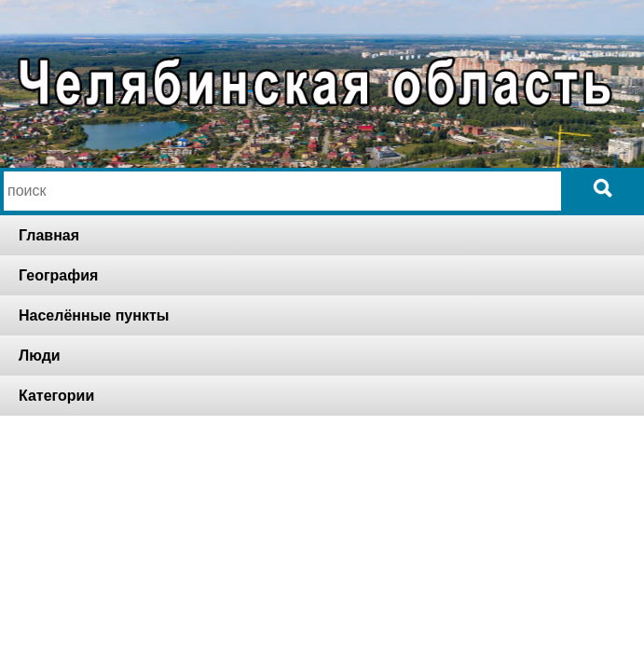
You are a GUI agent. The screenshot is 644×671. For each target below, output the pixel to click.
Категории (56, 396)
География (58, 275)
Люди (40, 356)
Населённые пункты (94, 315)
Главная (49, 235)
